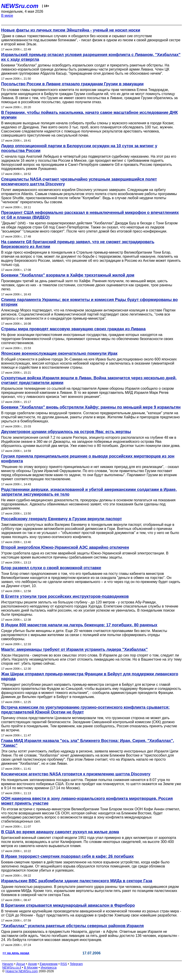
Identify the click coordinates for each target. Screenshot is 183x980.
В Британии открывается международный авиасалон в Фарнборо (68, 905)
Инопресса (49, 968)
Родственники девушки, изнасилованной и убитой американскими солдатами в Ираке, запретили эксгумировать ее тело (89, 492)
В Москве (31, 968)
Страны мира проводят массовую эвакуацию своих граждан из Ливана (73, 329)
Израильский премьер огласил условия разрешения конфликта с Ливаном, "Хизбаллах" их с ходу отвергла (91, 57)
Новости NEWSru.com (22, 971)
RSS (64, 964)
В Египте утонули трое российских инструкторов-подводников (65, 596)
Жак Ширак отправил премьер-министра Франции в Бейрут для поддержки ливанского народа (90, 676)
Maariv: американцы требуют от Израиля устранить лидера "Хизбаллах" (74, 649)
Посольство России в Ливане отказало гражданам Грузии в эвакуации (72, 84)
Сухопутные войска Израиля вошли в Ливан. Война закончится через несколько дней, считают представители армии (89, 380)
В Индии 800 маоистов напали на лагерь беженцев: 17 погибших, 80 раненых (79, 625)
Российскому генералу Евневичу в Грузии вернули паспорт (62, 519)
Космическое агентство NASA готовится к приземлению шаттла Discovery (76, 774)
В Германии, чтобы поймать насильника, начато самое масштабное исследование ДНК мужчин (89, 115)
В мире (7, 16)
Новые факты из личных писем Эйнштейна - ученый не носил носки (71, 30)
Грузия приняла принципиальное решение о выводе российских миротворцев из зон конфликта (88, 459)
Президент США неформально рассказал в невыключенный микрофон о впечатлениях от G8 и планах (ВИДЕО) (90, 215)
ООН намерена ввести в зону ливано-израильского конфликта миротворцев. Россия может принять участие (87, 801)
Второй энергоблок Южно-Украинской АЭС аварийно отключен (65, 547)
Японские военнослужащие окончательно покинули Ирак (59, 353)
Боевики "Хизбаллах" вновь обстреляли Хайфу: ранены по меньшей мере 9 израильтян (91, 407)
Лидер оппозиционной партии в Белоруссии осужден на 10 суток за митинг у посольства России (79, 148)
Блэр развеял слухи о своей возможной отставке (51, 568)
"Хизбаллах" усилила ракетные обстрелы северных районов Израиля (72, 926)
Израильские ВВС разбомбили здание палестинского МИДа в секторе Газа (77, 881)
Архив (32, 964)
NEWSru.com (20, 6)
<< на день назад (16, 953)
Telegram (76, 964)
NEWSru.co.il (12, 968)
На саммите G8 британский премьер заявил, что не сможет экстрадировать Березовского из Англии (78, 244)
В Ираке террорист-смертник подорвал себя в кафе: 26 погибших (67, 856)
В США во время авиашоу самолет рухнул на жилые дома (60, 832)
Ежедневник (49, 964)
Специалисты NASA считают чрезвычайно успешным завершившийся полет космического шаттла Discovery (79, 182)
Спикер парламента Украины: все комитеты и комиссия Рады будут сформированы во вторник (89, 302)
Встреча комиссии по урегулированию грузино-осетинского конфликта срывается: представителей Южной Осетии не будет (85, 710)
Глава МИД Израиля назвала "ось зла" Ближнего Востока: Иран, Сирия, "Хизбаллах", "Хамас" (88, 743)
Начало (8, 964)
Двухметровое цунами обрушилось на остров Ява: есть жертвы (66, 432)
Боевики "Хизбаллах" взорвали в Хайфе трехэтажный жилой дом (68, 275)
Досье (21, 964)
